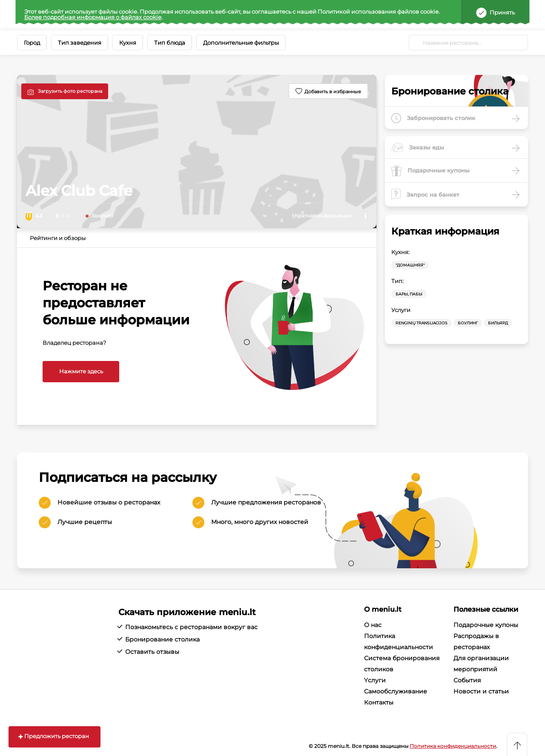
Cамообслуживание (396, 691)
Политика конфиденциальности (453, 746)
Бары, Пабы (409, 294)
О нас (373, 625)
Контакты (379, 702)
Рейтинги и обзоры (58, 238)
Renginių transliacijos (422, 323)
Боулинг (468, 323)
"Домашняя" (410, 265)
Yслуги (375, 680)
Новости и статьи (481, 691)
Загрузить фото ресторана (70, 91)
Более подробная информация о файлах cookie (93, 17)
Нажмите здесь (81, 371)
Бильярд (498, 323)
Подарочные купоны (486, 625)
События (467, 680)
